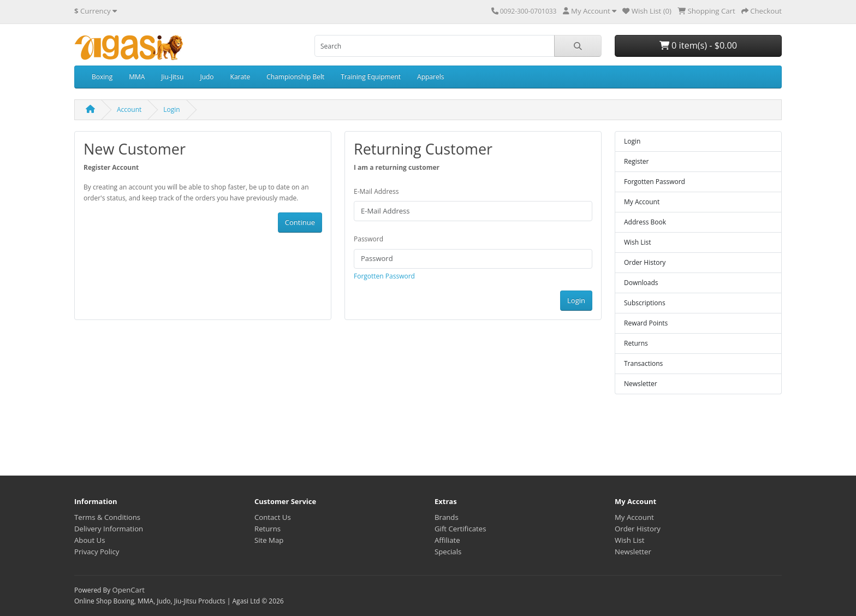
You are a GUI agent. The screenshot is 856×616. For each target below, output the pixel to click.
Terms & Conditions (107, 517)
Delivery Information (109, 529)
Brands (447, 517)
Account (129, 109)
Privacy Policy (97, 552)
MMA (137, 77)
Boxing (102, 77)
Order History (645, 262)
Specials (448, 552)
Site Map (269, 540)
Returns (636, 343)
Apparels (430, 77)
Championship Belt (295, 77)
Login (171, 109)
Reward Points (646, 323)
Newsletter (641, 384)
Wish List (638, 242)
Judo (207, 77)
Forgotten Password (384, 276)
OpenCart (128, 590)
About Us (90, 540)
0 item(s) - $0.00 (698, 45)
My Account (642, 202)
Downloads (641, 283)
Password (368, 239)
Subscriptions (645, 303)
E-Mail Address (376, 191)
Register (636, 161)
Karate (240, 77)
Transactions (643, 363)
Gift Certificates (460, 529)
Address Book (645, 222)
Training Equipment (371, 77)
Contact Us (273, 517)
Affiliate (447, 540)
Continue (300, 222)
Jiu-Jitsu (172, 77)
